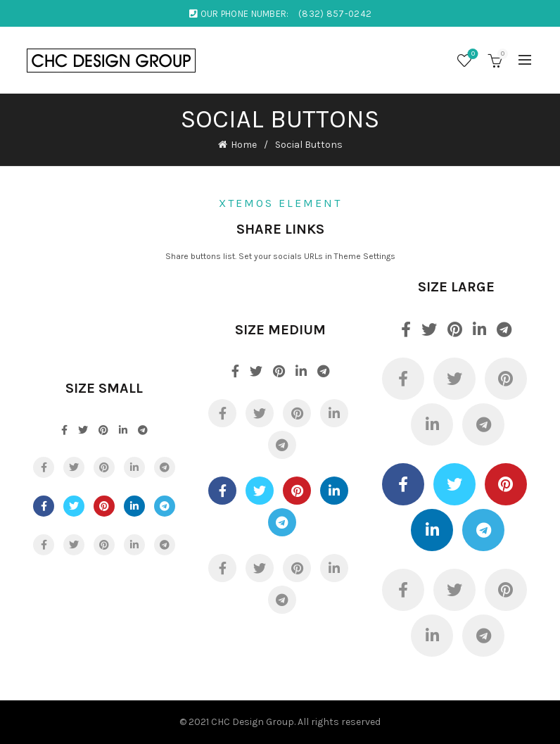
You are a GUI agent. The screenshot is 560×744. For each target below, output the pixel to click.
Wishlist (472, 55)
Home (244, 145)
